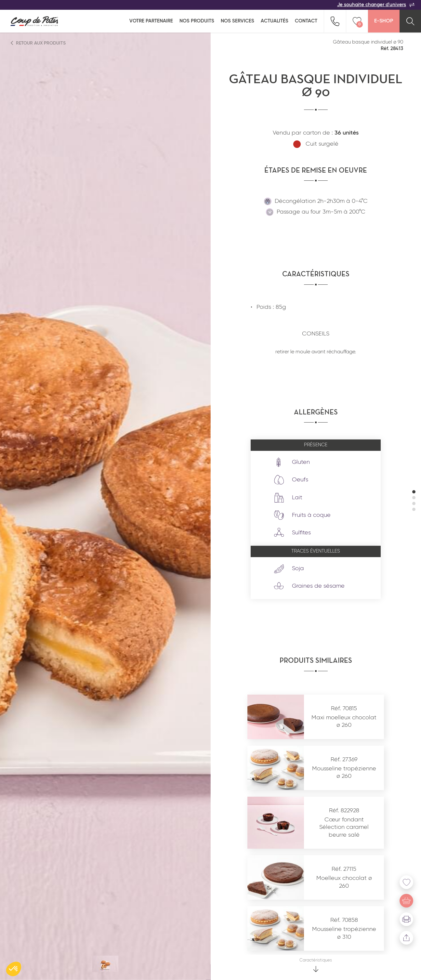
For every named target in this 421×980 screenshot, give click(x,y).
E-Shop (384, 21)
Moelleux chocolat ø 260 (344, 882)
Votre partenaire (151, 21)
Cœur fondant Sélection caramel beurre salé (344, 827)
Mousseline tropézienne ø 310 (344, 933)
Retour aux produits (38, 43)
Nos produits (197, 21)
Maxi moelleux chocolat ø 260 (344, 721)
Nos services (237, 21)
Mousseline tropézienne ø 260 (344, 772)
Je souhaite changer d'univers (376, 5)
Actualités (275, 21)
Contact (306, 21)
